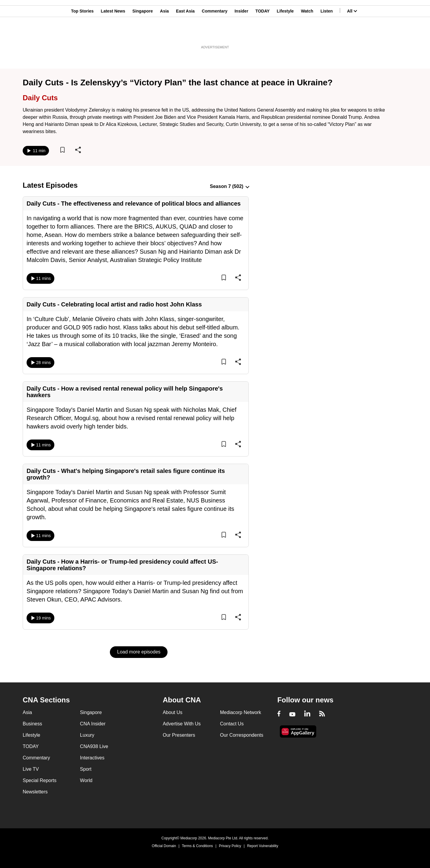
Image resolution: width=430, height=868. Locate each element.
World (86, 780)
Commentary (215, 34)
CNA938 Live (94, 746)
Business (32, 724)
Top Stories (82, 34)
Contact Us (232, 724)
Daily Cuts (40, 98)
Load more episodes (139, 652)
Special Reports (40, 780)
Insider (241, 34)
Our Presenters (179, 735)
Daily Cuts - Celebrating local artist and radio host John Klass (114, 304)
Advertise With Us (182, 724)
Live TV (31, 769)
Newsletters (35, 792)
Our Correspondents (242, 735)
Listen (327, 34)
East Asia (185, 34)
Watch (307, 34)
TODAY (262, 34)
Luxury (87, 735)
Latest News (113, 34)
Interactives (92, 758)
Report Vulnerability (262, 846)
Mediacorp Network (241, 712)
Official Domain (164, 846)
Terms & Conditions (197, 846)
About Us (173, 712)
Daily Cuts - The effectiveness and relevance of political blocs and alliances (134, 203)
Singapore (142, 34)
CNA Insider (93, 724)
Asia (165, 34)
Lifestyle (285, 34)
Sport (86, 769)
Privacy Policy (230, 846)
